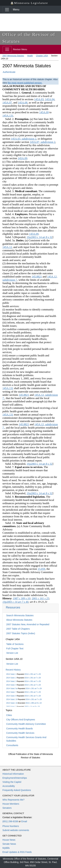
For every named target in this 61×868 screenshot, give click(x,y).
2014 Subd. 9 (11, 696)
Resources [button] (13, 607)
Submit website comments (16, 830)
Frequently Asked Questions (17, 790)
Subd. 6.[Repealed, (15, 464)
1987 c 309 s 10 (21, 598)
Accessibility (9, 786)
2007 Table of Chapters (18, 629)
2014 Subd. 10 (12, 699)
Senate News (9, 844)
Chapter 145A (42, 56)
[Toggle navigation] (7, 10)
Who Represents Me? (13, 800)
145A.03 (39, 99)
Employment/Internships (15, 778)
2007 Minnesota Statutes (13, 56)
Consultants (12, 745)
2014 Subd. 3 (11, 681)
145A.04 (50, 99)
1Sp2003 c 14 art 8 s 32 (40, 237)
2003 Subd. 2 (11, 707)
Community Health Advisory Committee (26, 724)
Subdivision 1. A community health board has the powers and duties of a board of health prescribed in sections (28, 96)
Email (24, 821)
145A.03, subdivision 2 (24, 139)
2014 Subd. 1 (11, 674)
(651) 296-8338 (10, 821)
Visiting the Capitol (12, 782)
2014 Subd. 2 (11, 678)
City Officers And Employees (21, 720)
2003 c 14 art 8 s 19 (32, 707)
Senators (7, 808)
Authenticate (9, 72)
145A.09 (44, 112)
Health (30, 56)
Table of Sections (15, 644)
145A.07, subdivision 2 (43, 142)
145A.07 (7, 103)
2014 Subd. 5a (12, 688)
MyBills (6, 848)
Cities (9, 715)
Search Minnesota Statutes (20, 615)
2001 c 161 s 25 (40, 598)
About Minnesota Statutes (19, 620)
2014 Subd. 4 (11, 685)
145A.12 (7, 247)
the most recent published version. (25, 83)
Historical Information (13, 774)
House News (9, 840)
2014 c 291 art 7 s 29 (33, 674)
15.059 (41, 569)
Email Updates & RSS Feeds (17, 852)
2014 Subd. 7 (11, 692)
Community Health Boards (19, 729)
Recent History (13, 670)
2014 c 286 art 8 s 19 (34, 703)
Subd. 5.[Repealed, (15, 237)
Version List (12, 653)
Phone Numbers (11, 826)
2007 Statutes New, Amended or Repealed (28, 624)
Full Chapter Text (15, 649)
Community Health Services (20, 733)
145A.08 (23, 103)
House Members (11, 804)
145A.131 (8, 116)
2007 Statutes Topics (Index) (21, 633)
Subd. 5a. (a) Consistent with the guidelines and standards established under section (30, 242)
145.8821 (37, 277)
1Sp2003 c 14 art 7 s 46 (15, 602)
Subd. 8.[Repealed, (15, 493)
